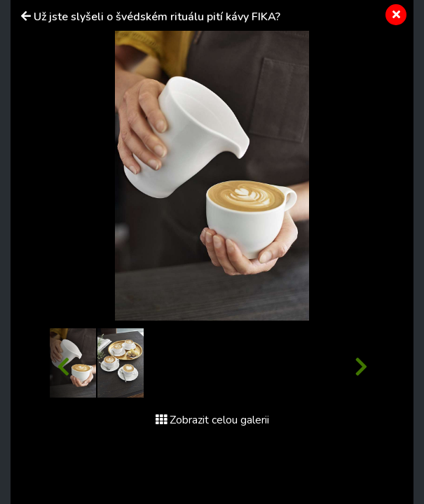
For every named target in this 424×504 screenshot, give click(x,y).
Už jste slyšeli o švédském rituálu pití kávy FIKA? (157, 17)
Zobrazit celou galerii (212, 420)
